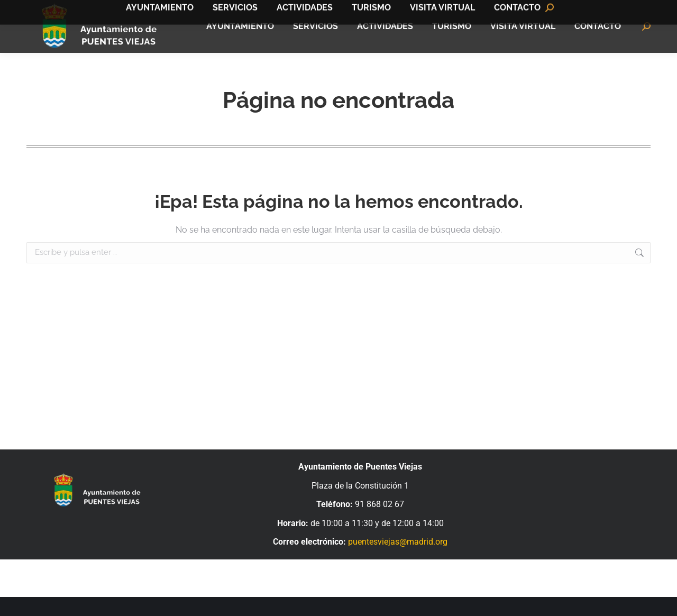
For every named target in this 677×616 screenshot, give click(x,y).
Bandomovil (624, 10)
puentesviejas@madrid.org (398, 561)
